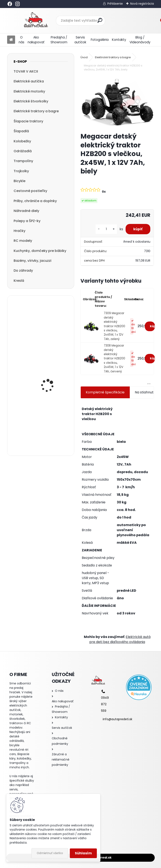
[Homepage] (11, 40)
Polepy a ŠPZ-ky (27, 221)
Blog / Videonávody (140, 40)
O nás (21, 40)
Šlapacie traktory (28, 121)
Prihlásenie (115, 4)
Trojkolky (21, 171)
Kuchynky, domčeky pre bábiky (40, 251)
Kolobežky (22, 141)
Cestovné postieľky (30, 191)
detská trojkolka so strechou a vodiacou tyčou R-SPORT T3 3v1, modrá (51, 374)
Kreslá (19, 281)
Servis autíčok (80, 40)
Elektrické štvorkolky (31, 101)
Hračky (19, 231)
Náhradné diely (26, 211)
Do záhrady (23, 271)
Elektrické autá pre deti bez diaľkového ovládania (120, 639)
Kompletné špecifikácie (105, 392)
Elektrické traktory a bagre (36, 111)
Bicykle (19, 181)
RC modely (23, 241)
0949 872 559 (105, 704)
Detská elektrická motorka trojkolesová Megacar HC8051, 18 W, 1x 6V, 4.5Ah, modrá (52, 330)
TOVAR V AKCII (26, 71)
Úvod (84, 57)
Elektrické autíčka (29, 81)
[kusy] (105, 229)
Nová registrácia (142, 4)
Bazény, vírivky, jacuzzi (32, 261)
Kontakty (119, 40)
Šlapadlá (21, 131)
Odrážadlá (23, 151)
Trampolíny (23, 161)
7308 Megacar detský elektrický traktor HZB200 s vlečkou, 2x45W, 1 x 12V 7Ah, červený (114, 358)
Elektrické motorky (29, 91)
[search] (100, 20)
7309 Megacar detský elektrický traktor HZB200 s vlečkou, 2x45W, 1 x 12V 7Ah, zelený (114, 326)
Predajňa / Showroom (59, 40)
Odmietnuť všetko (50, 853)
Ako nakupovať (36, 40)
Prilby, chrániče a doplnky (35, 201)
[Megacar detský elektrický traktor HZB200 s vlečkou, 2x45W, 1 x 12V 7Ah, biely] (117, 102)
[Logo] (36, 21)
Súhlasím (83, 853)
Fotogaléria (100, 40)
